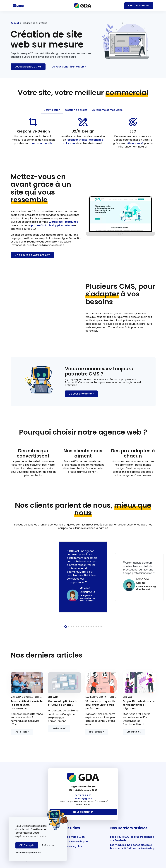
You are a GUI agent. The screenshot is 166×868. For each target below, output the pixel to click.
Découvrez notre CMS (28, 67)
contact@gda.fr (83, 798)
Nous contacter (83, 812)
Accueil (15, 23)
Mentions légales (71, 846)
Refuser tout (49, 845)
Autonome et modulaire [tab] (107, 110)
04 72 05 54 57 (83, 795)
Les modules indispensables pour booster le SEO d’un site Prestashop (133, 847)
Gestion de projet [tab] (76, 110)
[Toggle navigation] (27, 6)
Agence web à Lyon (72, 837)
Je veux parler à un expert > (69, 67)
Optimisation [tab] (52, 110)
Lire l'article (22, 732)
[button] (66, 627)
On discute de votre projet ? (32, 255)
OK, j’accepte (27, 845)
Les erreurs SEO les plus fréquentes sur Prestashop (132, 839)
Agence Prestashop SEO (75, 842)
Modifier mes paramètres (28, 852)
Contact (139, 6)
